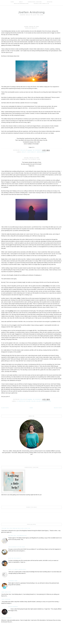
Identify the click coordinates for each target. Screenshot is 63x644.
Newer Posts (58, 408)
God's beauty (32, 152)
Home (12, 2)
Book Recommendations (21, 4)
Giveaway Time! (13, 581)
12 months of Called (24, 401)
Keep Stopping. (6, 599)
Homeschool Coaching (35, 2)
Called (33, 401)
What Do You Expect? (15, 558)
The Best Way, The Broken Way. (18, 536)
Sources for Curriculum (41, 4)
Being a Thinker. (7, 618)
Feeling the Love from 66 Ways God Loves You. (16, 528)
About (21, 2)
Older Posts (5, 408)
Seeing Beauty (42, 152)
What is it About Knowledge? (17, 569)
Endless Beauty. (31, 28)
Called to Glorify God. (31, 159)
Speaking (50, 2)
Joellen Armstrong (31, 12)
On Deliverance (13, 607)
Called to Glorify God (44, 401)
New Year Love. (6, 592)
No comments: (37, 150)
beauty (24, 152)
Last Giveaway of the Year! (17, 547)
